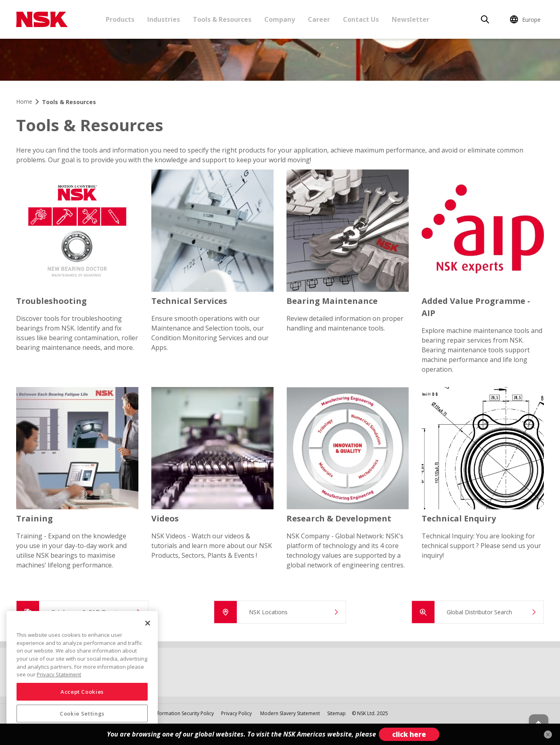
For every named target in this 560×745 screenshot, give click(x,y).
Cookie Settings (82, 714)
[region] (82, 675)
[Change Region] (527, 19)
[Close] (148, 623)
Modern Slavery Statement (291, 713)
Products (120, 19)
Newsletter (411, 19)
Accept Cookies (82, 692)
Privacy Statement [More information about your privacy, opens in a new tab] (59, 674)
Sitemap (336, 713)
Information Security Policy (184, 713)
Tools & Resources (222, 19)
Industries (164, 19)
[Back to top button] (534, 716)
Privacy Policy (236, 713)
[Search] (485, 19)
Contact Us (361, 19)
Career (319, 19)
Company (280, 19)
